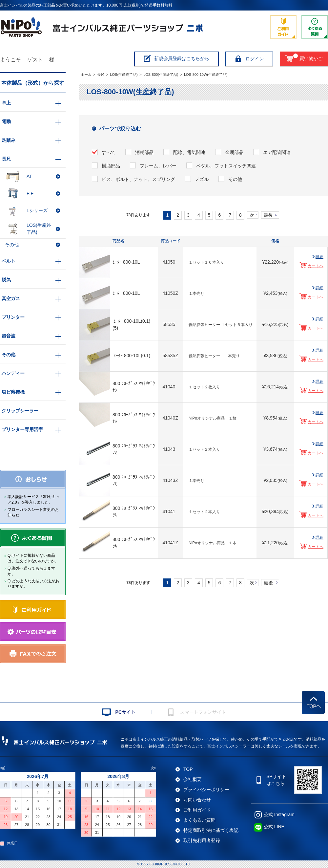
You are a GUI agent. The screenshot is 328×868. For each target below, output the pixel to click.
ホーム (86, 75)
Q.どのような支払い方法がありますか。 (33, 584)
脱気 (6, 280)
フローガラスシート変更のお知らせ (33, 512)
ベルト (9, 261)
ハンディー (13, 373)
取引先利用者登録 (202, 840)
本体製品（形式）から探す (33, 83)
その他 (235, 179)
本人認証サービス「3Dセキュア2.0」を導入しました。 (34, 499)
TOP (188, 769)
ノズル (202, 179)
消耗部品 (144, 152)
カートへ (316, 266)
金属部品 (234, 152)
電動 (6, 121)
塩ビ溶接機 (13, 392)
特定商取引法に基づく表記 (211, 830)
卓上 (6, 103)
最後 (268, 215)
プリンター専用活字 (22, 429)
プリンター (13, 317)
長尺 (101, 75)
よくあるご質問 (199, 820)
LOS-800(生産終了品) (161, 75)
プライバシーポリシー (206, 790)
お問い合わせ (197, 800)
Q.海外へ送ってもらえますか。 (31, 571)
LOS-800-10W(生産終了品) (206, 75)
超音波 (9, 336)
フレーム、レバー (158, 166)
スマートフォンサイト (203, 712)
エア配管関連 (277, 152)
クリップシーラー (20, 411)
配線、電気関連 (189, 152)
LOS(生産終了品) (124, 75)
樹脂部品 (111, 166)
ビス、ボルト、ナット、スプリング (138, 179)
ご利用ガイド (197, 810)
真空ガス (11, 298)
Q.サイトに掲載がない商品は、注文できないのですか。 (33, 558)
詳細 (319, 257)
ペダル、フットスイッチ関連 (226, 166)
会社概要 (193, 779)
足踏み (9, 140)
